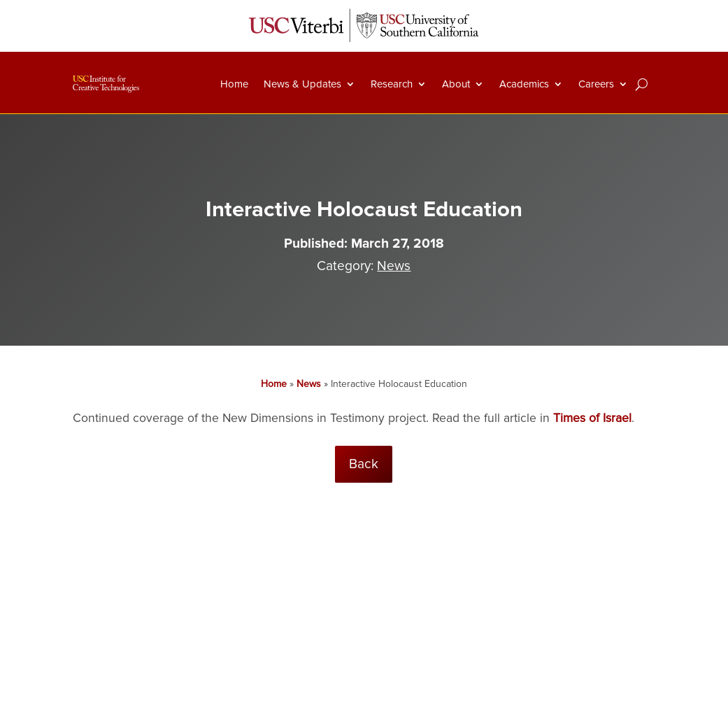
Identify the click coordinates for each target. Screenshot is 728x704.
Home (234, 84)
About (456, 84)
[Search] (642, 84)
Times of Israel (592, 418)
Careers (596, 84)
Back (364, 464)
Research (392, 84)
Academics (524, 84)
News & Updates (302, 84)
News (394, 266)
